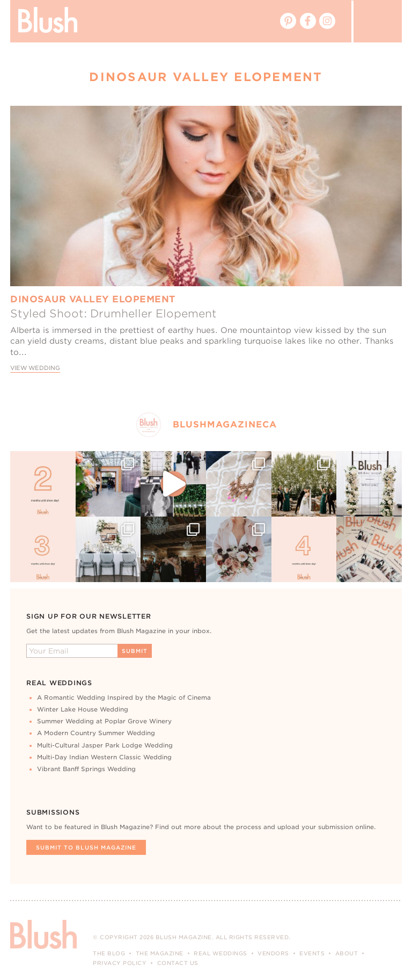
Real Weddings (220, 953)
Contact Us (178, 963)
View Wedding (35, 368)
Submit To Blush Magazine (86, 847)
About (347, 953)
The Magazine (160, 953)
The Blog (109, 953)
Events (312, 953)
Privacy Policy (120, 963)
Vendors (273, 953)
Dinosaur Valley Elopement (93, 299)
